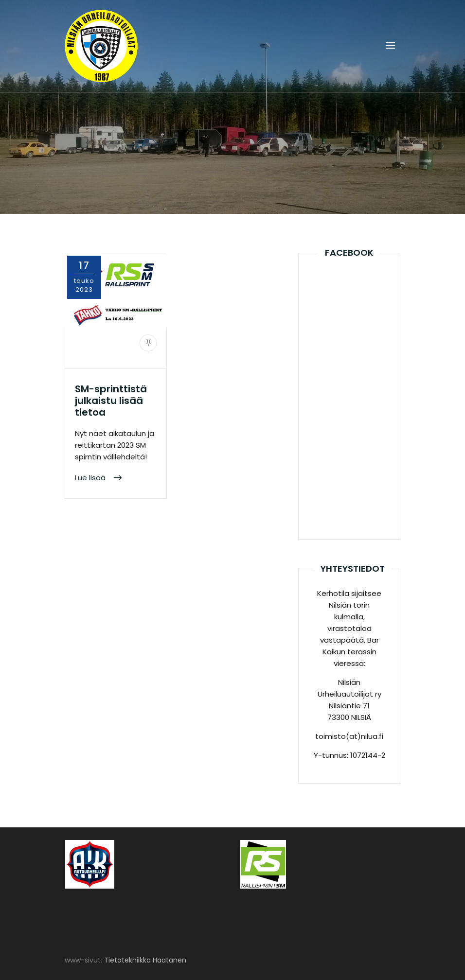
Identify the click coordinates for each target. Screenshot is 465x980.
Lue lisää (91, 478)
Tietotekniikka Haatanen (145, 960)
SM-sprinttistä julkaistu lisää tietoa (111, 401)
